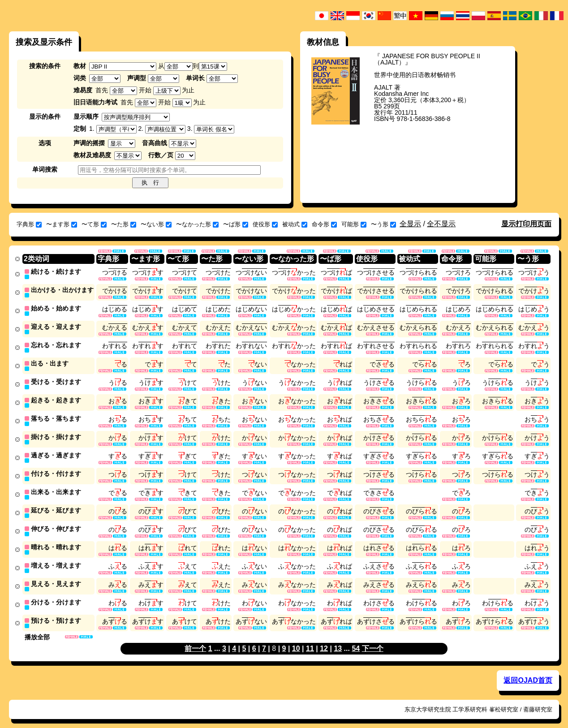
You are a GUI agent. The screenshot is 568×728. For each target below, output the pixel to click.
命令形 (324, 224)
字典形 (29, 224)
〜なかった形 (197, 224)
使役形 (265, 224)
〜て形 (94, 224)
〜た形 (124, 224)
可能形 (354, 224)
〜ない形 (156, 224)
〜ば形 (236, 224)
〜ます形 (62, 224)
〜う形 (383, 224)
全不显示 (441, 224)
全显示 (410, 224)
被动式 (295, 224)
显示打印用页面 (526, 224)
